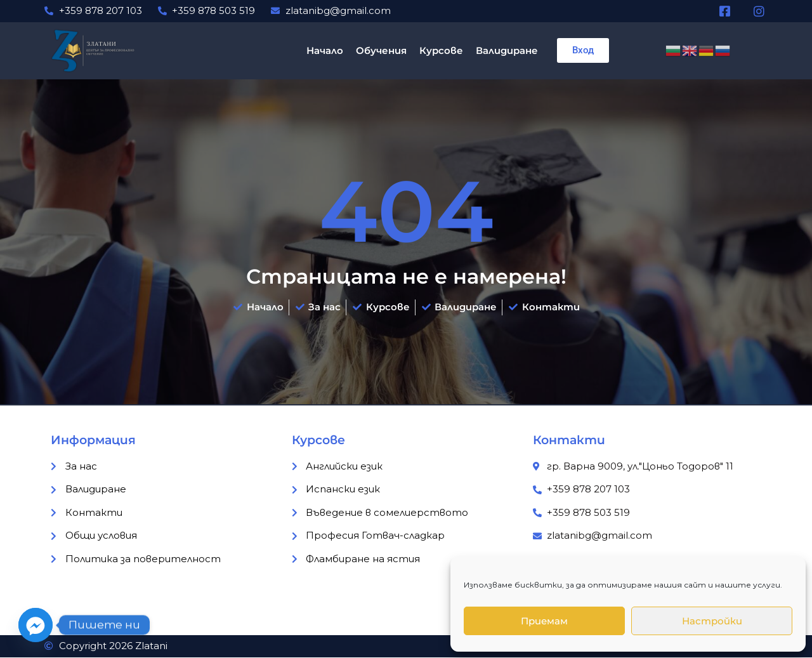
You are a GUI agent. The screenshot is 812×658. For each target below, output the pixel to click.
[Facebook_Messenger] (36, 625)
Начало (325, 50)
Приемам (544, 621)
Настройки (712, 621)
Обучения (381, 50)
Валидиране (507, 50)
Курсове (441, 50)
